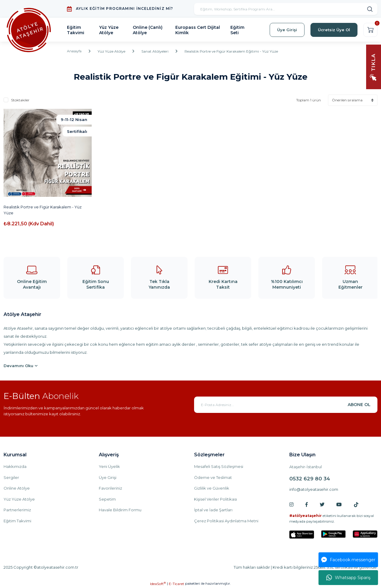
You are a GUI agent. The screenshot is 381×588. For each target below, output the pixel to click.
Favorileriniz (110, 488)
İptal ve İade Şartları (213, 510)
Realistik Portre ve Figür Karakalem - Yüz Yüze (43, 210)
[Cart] (370, 30)
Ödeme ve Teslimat (213, 477)
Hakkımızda (15, 466)
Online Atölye (17, 488)
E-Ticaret (177, 584)
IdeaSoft (158, 584)
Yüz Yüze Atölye (19, 499)
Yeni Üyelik (109, 466)
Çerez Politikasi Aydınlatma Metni (226, 521)
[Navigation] (374, 66)
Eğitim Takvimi (17, 521)
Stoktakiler (20, 100)
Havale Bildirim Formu (120, 510)
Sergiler (11, 477)
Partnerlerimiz (17, 510)
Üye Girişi (108, 477)
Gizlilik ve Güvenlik (212, 488)
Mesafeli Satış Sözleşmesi (219, 466)
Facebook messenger (348, 560)
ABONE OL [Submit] (359, 405)
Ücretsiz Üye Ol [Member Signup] (334, 30)
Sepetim (107, 499)
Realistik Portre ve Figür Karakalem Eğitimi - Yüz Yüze (233, 51)
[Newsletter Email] (286, 405)
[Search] (286, 9)
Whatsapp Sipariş (348, 578)
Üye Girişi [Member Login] (287, 30)
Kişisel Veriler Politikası (216, 499)
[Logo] (29, 30)
